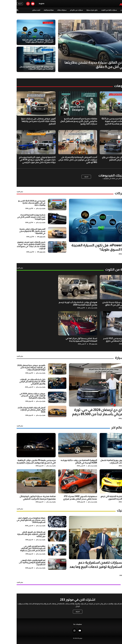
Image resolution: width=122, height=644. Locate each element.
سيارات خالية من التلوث (92, 10)
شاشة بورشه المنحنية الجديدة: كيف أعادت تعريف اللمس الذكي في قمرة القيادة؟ (15, 217)
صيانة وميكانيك (32, 10)
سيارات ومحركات (109, 10)
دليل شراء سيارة (75, 10)
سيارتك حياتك (45, 10)
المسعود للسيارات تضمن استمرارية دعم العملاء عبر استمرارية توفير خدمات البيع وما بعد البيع (87, 567)
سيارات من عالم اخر (60, 10)
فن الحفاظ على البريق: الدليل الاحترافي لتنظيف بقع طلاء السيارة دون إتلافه (15, 534)
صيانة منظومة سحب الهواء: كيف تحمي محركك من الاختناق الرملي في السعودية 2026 (14, 520)
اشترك (3, 4)
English (25, 4)
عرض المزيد (3, 192)
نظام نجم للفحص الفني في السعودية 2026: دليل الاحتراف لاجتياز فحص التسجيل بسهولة (16, 548)
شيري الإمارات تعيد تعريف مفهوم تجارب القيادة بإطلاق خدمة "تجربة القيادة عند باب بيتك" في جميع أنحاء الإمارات (14, 245)
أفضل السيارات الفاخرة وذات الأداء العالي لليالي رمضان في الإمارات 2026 (15, 410)
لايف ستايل (20, 10)
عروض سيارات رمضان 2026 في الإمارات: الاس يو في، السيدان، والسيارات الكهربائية (16, 396)
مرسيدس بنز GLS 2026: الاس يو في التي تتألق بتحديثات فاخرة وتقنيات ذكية (15, 203)
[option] (82, 46)
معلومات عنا (61, 624)
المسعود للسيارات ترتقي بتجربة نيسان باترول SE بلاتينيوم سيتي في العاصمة (16, 231)
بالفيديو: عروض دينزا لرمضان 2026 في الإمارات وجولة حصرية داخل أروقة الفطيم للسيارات (15, 367)
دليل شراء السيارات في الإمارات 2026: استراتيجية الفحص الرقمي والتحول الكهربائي (16, 382)
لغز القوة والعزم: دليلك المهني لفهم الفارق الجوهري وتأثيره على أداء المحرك (15, 562)
